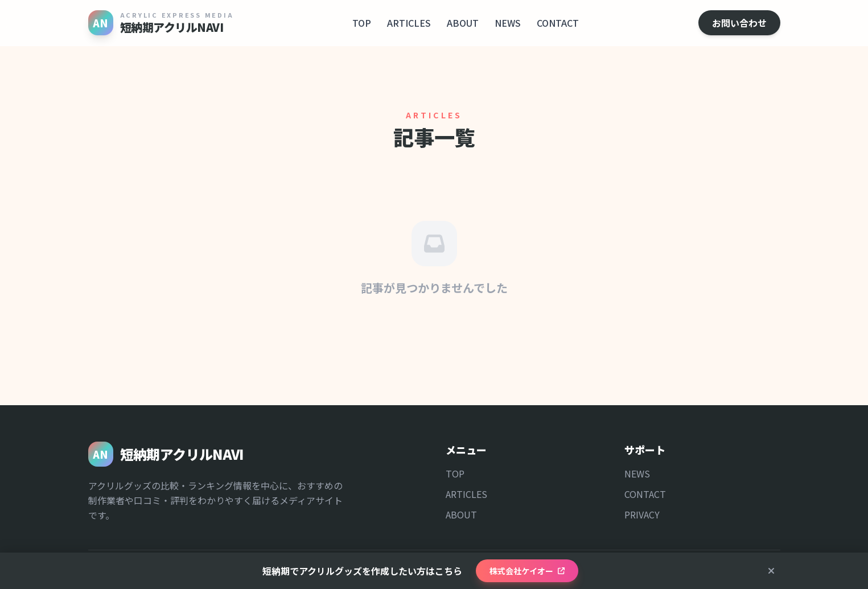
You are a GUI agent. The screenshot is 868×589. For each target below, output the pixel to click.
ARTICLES (409, 23)
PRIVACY (642, 514)
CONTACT (558, 23)
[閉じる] (771, 571)
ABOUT (463, 23)
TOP (362, 23)
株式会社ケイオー (527, 571)
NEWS (508, 23)
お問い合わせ (739, 23)
